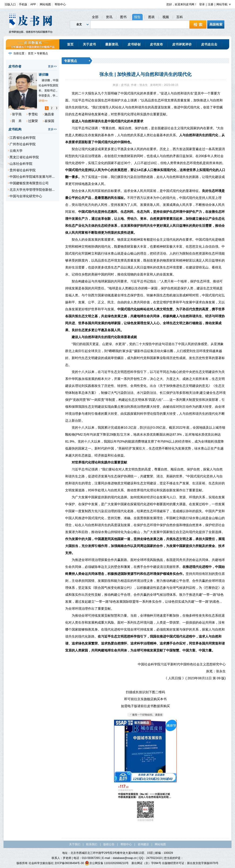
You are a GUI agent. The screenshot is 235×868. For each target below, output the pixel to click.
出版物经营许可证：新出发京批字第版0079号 (190, 863)
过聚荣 (33, 121)
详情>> (43, 101)
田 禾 (17, 121)
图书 (123, 17)
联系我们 (92, 844)
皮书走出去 (209, 44)
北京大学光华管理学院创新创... (32, 190)
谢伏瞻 (44, 74)
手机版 (23, 4)
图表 (151, 17)
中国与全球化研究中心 (26, 196)
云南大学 (16, 151)
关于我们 (75, 844)
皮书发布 (156, 44)
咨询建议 (143, 844)
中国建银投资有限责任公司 (29, 183)
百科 (180, 17)
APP (33, 4)
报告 (137, 17)
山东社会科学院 (21, 164)
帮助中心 (60, 4)
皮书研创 (134, 44)
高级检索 (216, 24)
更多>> (52, 66)
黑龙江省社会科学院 (24, 157)
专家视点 (42, 53)
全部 (95, 17)
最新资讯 (112, 44)
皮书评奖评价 (182, 44)
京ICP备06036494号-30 (69, 863)
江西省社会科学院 (23, 138)
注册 (211, 4)
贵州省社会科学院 (23, 170)
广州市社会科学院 (23, 144)
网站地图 (45, 4)
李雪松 (33, 114)
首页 (70, 44)
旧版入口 (10, 4)
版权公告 (109, 844)
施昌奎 (49, 114)
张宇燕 (17, 114)
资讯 (109, 17)
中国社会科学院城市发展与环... (32, 177)
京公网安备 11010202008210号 (107, 863)
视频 (166, 17)
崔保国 (49, 121)
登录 (202, 4)
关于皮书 (89, 44)
